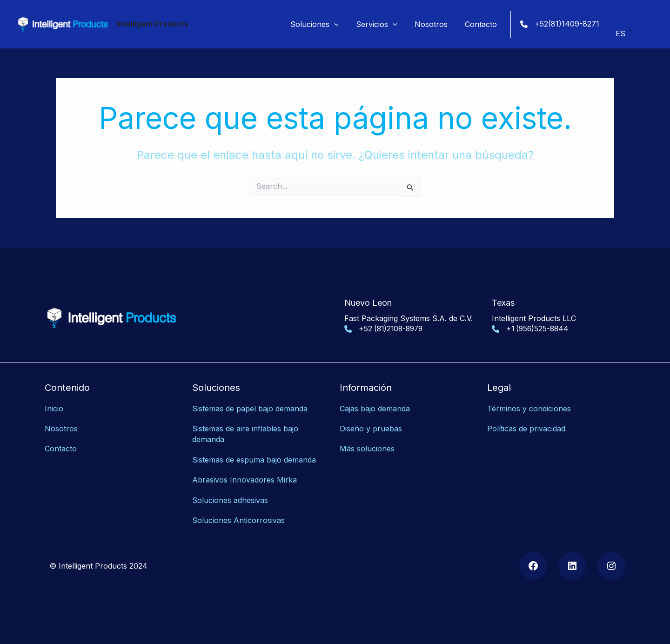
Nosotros (61, 429)
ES (620, 31)
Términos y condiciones (529, 409)
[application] (343, 24)
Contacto (61, 448)
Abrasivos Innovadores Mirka (245, 478)
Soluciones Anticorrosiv (234, 518)
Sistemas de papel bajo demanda (250, 409)
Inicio (54, 409)
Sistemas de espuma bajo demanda (254, 458)
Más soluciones (367, 448)
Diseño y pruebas (371, 429)
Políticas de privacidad (526, 429)
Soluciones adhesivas (230, 498)
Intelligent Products (153, 24)
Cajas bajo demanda (375, 409)
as (281, 518)
